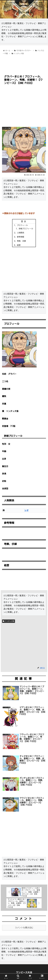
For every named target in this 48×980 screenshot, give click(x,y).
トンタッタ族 (9, 621)
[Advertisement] (24, 63)
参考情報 (20, 237)
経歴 (19, 245)
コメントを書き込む (24, 927)
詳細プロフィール (26, 229)
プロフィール (22, 225)
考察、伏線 (21, 241)
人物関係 (20, 233)
